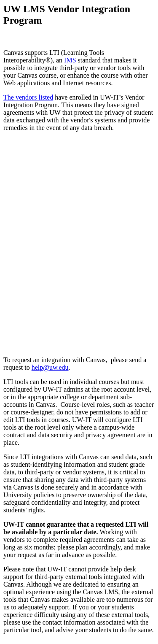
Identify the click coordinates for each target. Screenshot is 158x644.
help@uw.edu (50, 367)
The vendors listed (28, 97)
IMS (70, 60)
